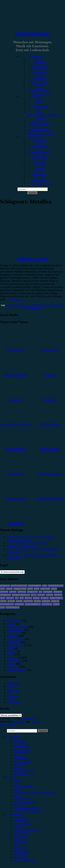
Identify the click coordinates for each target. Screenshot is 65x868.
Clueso (37, 589)
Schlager (37, 601)
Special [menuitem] (18, 768)
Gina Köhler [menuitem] (21, 836)
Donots (54, 589)
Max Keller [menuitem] (20, 854)
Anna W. (39, 149)
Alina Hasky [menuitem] (21, 820)
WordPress (20, 722)
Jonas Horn (39, 161)
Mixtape (11, 651)
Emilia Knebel (39, 155)
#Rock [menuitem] (17, 780)
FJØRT (34, 595)
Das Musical (45, 589)
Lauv (22, 598)
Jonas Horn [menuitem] (20, 839)
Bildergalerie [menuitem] (21, 774)
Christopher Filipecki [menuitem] (25, 830)
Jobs (9, 693)
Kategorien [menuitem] (13, 737)
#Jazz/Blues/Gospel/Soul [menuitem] (27, 811)
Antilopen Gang (35, 586)
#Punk (39, 118)
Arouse (35, 722)
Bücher (11, 624)
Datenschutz (14, 683)
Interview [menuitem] (19, 755)
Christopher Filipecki (39, 152)
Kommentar (39, 84)
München (11, 601)
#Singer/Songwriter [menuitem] (24, 802)
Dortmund (4, 592)
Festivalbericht (39, 69)
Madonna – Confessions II (21, 546)
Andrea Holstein (39, 146)
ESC (40, 592)
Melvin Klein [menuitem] (21, 857)
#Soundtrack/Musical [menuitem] (25, 808)
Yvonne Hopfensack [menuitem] (25, 861)
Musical (3, 601)
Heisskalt (50, 595)
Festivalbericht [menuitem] (22, 749)
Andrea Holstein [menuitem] (23, 823)
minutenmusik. (32, 33)
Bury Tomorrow (20, 589)
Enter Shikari (32, 592)
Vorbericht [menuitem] (19, 743)
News (10, 655)
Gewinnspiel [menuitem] (21, 758)
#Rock (39, 100)
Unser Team (39, 140)
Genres (36, 96)
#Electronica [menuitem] (21, 805)
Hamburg (41, 595)
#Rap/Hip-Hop (39, 121)
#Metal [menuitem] (18, 789)
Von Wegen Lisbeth (33, 604)
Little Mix (45, 598)
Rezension (39, 59)
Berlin (44, 586)
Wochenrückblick (16, 670)
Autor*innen (36, 137)
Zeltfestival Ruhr (12, 608)
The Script (46, 601)
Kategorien (36, 56)
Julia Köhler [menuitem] (20, 842)
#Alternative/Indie (39, 106)
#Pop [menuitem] (17, 783)
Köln (17, 598)
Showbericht (39, 72)
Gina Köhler (39, 158)
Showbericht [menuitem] (21, 752)
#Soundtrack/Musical (39, 130)
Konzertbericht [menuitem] (22, 746)
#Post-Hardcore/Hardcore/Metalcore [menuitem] (34, 792)
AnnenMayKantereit (19, 586)
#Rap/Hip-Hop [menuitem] (22, 799)
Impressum (13, 690)
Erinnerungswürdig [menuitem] (24, 771)
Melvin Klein (39, 180)
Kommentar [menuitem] (20, 765)
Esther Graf (48, 592)
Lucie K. (39, 168)
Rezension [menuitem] (19, 740)
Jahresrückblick (39, 81)
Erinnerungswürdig (39, 90)
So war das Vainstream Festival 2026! (28, 543)
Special (39, 87)
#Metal (39, 109)
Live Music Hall (56, 598)
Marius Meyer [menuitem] (21, 851)
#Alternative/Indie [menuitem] (24, 786)
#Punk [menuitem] (17, 796)
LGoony (36, 598)
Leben (10, 648)
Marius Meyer (39, 174)
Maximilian (12, 305)
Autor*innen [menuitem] (14, 814)
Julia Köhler (39, 165)
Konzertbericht (39, 66)
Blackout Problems (56, 586)
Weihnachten (47, 604)
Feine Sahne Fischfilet (21, 595)
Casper (30, 589)
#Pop (39, 103)
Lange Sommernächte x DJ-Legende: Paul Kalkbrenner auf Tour (30, 538)
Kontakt (11, 699)
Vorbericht (39, 62)
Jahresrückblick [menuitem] (22, 762)
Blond (2, 589)
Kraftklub (10, 598)
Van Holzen (19, 604)
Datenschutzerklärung (13, 572)
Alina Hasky (39, 143)
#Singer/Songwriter (39, 124)
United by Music (7, 604)
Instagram (58, 595)
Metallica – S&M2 (33, 259)
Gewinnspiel (39, 78)
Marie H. (39, 171)
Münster (19, 601)
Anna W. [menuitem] (18, 827)
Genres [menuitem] (11, 777)
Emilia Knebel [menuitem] (22, 833)
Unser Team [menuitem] (20, 817)
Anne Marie (5, 586)
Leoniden (28, 598)
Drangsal (13, 592)
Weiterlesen (16, 299)
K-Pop (3, 598)
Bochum (9, 589)
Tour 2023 (55, 601)
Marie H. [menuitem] (19, 848)
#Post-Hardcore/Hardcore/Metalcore (43, 113)
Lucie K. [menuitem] (18, 845)
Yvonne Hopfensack (39, 183)
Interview (39, 75)
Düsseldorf (22, 592)
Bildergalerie (39, 93)
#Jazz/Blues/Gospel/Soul (40, 134)
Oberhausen (28, 601)
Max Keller (39, 177)
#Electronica (39, 127)
